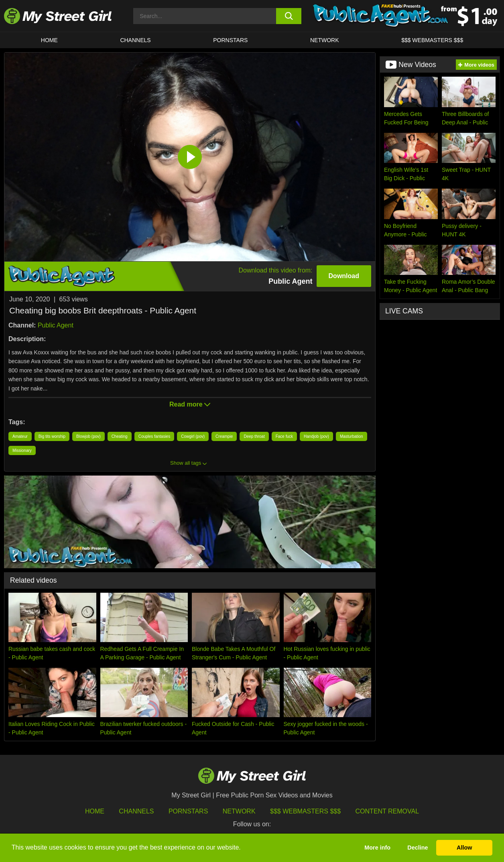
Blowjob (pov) (88, 436)
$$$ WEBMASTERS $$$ (432, 40)
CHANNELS (135, 40)
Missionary (22, 450)
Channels (136, 811)
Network (325, 40)
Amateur (20, 436)
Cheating (120, 436)
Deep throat (254, 436)
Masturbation (352, 436)
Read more (190, 404)
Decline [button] (418, 848)
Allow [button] (464, 848)
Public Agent (56, 325)
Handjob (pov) (316, 436)
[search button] (289, 16)
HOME (49, 40)
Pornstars (230, 40)
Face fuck (284, 436)
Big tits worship (52, 436)
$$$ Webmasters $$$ (305, 811)
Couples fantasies (154, 436)
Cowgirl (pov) (193, 436)
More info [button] (377, 848)
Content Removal (387, 811)
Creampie (224, 436)
